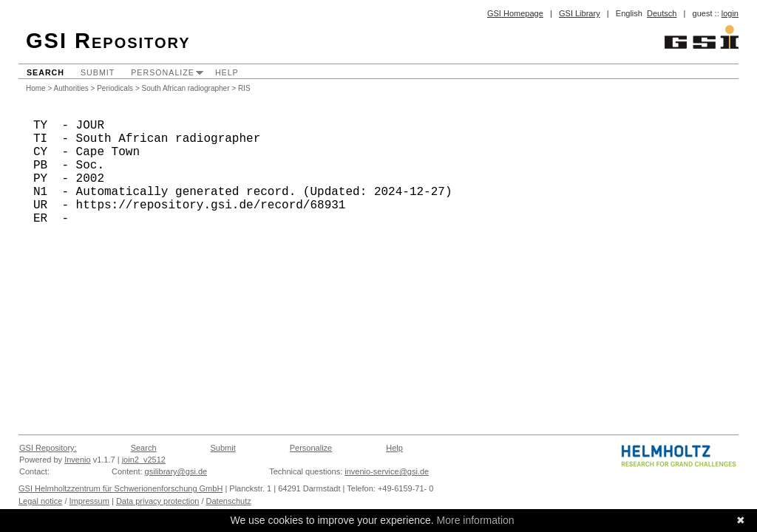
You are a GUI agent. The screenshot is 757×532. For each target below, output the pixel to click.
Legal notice (40, 501)
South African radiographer (186, 88)
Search (45, 72)
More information (476, 520)
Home (36, 88)
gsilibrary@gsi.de (176, 471)
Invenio (77, 460)
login (730, 13)
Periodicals (115, 88)
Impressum (89, 501)
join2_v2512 (144, 460)
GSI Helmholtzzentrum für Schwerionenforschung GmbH (120, 488)
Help (227, 72)
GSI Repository (108, 41)
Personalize (163, 72)
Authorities (71, 88)
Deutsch (662, 13)
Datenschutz (229, 501)
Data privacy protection (158, 501)
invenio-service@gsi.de (387, 471)
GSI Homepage (515, 13)
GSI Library (580, 13)
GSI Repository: (48, 448)
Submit (98, 72)
